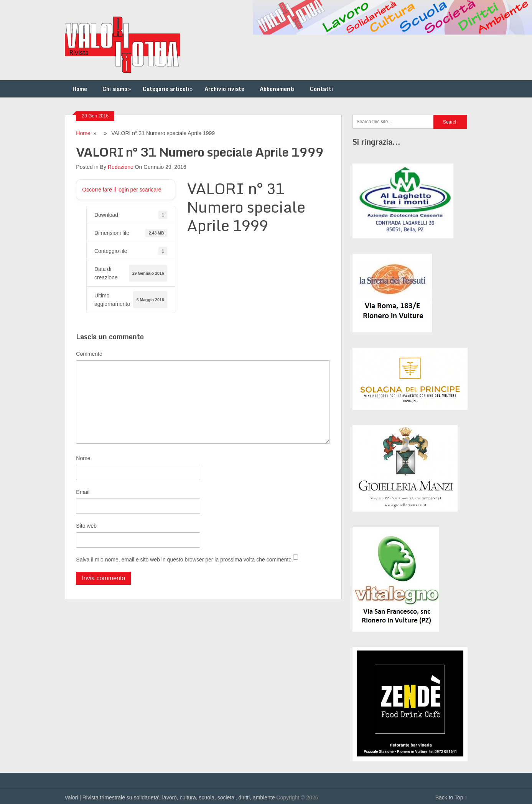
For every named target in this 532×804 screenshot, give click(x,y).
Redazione (121, 167)
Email (83, 492)
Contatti (321, 89)
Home (80, 89)
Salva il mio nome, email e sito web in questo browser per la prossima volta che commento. (184, 560)
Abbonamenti (277, 89)
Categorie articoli (168, 89)
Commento (89, 354)
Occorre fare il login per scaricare (122, 190)
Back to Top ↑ (451, 797)
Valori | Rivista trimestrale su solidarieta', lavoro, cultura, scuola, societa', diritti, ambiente (170, 797)
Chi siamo (117, 89)
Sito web (86, 526)
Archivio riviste (224, 89)
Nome (83, 458)
